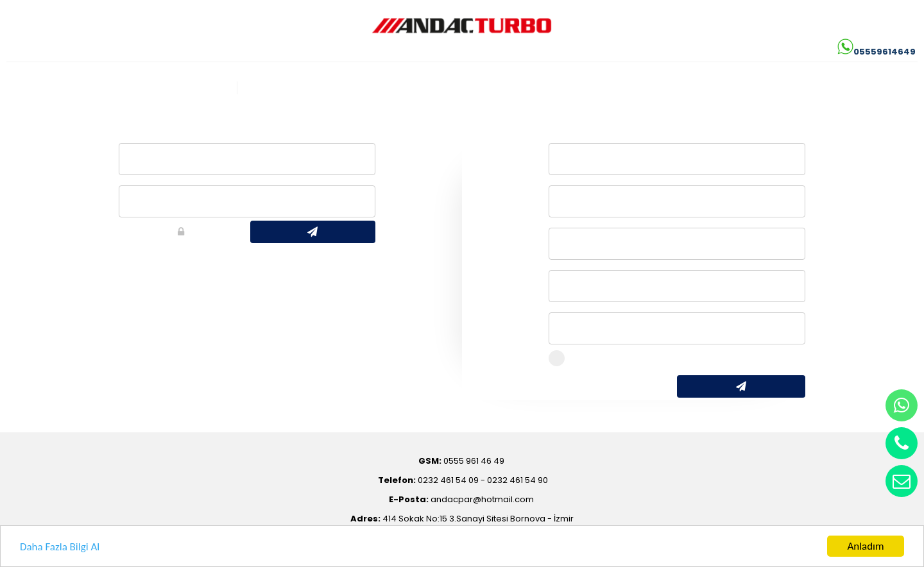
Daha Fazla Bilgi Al (60, 547)
